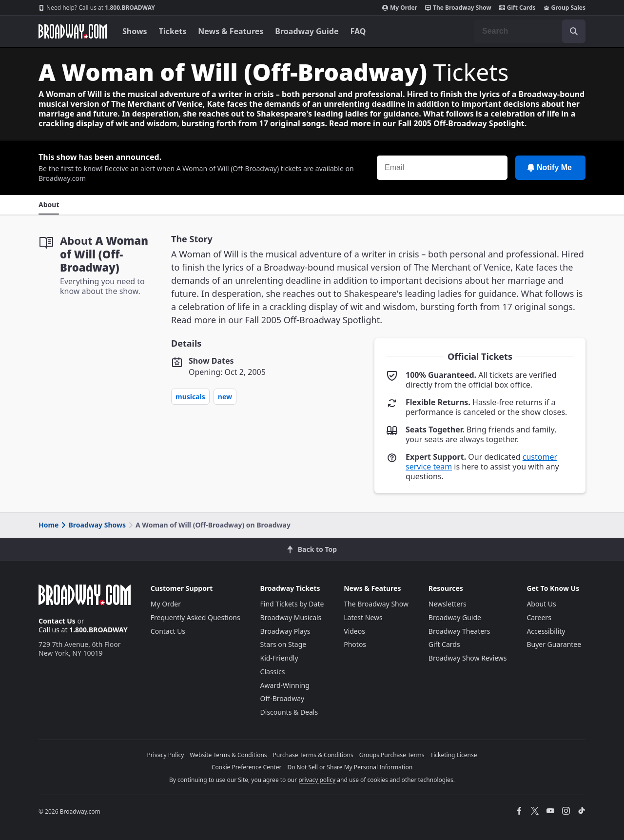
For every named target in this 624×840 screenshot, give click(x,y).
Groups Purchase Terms (392, 755)
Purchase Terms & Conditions (313, 755)
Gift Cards (517, 8)
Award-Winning (285, 685)
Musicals (190, 397)
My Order (400, 8)
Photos (355, 644)
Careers (539, 617)
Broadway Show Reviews (468, 658)
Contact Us (57, 621)
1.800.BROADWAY (97, 8)
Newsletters (448, 604)
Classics (273, 672)
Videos (354, 631)
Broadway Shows (93, 525)
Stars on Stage (283, 644)
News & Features (231, 31)
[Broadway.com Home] (73, 31)
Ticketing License (454, 755)
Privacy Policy (166, 755)
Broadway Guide (307, 31)
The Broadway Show (458, 8)
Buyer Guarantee (554, 644)
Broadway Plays (285, 631)
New (225, 397)
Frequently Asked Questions (195, 617)
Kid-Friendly (279, 658)
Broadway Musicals (291, 617)
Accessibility (546, 631)
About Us (541, 604)
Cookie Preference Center (247, 767)
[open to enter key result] (574, 31)
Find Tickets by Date (292, 604)
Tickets (173, 31)
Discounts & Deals (289, 712)
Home (49, 525)
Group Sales (565, 8)
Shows (135, 31)
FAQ (358, 31)
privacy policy (317, 780)
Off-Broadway (283, 698)
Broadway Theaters (459, 631)
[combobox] (530, 31)
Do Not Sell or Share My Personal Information (350, 767)
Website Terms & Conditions (228, 755)
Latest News (363, 617)
